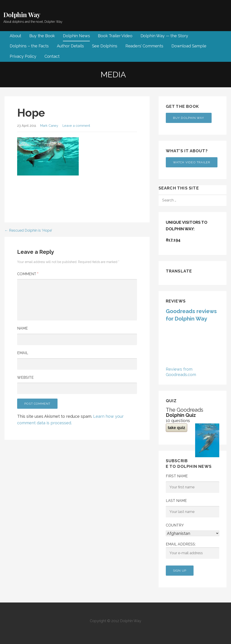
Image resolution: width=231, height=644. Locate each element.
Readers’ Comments (144, 46)
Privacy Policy (23, 56)
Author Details (70, 46)
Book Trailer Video (115, 36)
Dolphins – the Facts (29, 46)
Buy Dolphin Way (189, 118)
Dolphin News (76, 36)
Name (22, 328)
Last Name (176, 501)
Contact (52, 56)
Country (175, 525)
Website (25, 377)
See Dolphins (105, 46)
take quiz (177, 428)
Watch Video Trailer (192, 162)
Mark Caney (49, 126)
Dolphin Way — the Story (164, 36)
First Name (177, 476)
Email (23, 353)
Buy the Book (42, 36)
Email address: (193, 550)
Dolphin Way (22, 15)
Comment (28, 274)
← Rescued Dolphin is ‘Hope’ (28, 230)
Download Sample (189, 46)
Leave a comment (76, 126)
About (15, 36)
